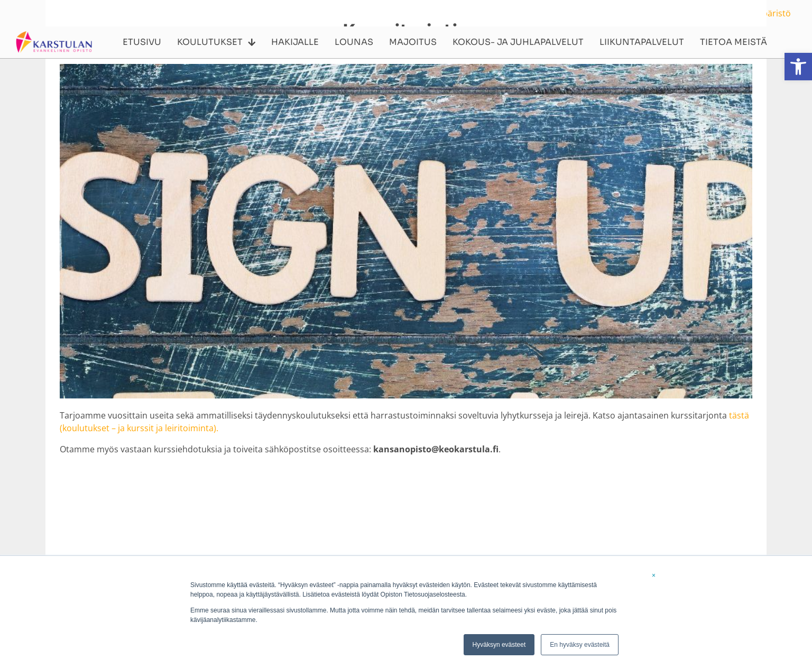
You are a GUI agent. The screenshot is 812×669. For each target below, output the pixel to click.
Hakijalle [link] (295, 42)
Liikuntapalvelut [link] (642, 42)
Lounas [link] (354, 42)
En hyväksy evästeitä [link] (580, 645)
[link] (798, 67)
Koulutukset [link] (216, 42)
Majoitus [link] (413, 42)
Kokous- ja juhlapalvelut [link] (518, 42)
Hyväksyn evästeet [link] (499, 645)
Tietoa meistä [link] (733, 42)
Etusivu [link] (142, 42)
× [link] (654, 575)
